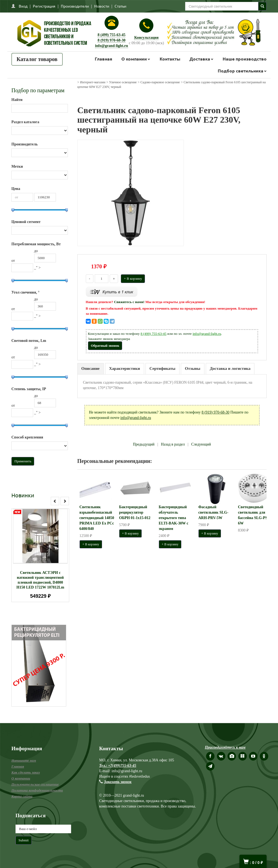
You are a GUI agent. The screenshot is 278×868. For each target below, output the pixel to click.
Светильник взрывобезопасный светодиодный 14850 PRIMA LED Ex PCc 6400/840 (97, 518)
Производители (75, 6)
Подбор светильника (241, 71)
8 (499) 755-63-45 (111, 35)
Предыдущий (144, 444)
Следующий (201, 444)
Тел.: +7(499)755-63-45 (118, 766)
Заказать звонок (118, 782)
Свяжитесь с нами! (129, 302)
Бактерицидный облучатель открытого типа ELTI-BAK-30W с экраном (174, 518)
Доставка (200, 59)
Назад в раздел (173, 444)
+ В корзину (133, 279)
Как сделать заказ (26, 772)
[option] (40, 555)
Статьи (120, 6)
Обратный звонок (105, 346)
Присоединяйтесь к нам (225, 747)
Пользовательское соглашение (35, 784)
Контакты (170, 59)
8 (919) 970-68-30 (111, 40)
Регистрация (44, 6)
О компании (134, 59)
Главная (103, 59)
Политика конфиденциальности (37, 790)
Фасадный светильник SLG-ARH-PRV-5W (214, 512)
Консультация (146, 38)
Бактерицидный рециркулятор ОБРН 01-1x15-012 (135, 512)
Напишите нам (24, 760)
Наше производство (245, 59)
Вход (23, 6)
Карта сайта (22, 796)
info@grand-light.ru (112, 46)
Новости (102, 6)
